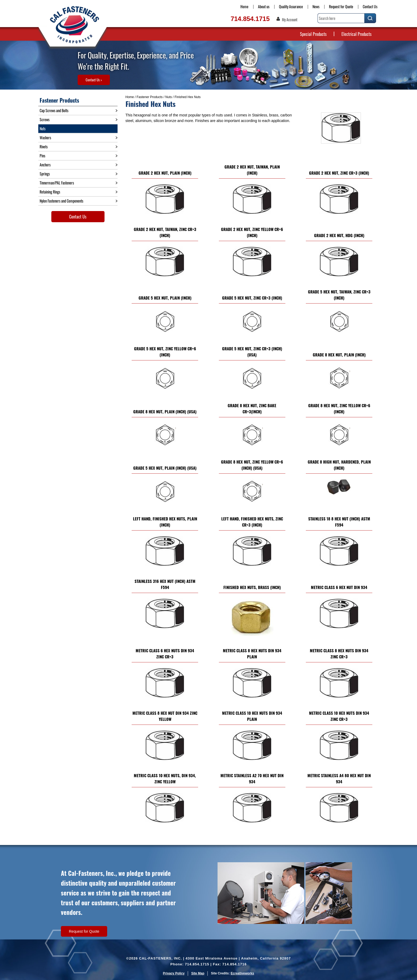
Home (244, 7)
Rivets (44, 147)
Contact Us (370, 7)
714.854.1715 (250, 19)
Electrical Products (356, 34)
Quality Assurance (291, 7)
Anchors (45, 165)
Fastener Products (150, 97)
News (316, 7)
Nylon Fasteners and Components (61, 201)
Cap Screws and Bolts (54, 110)
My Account (290, 20)
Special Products (313, 34)
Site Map (198, 973)
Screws (45, 119)
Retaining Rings (50, 192)
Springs (45, 174)
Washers (45, 138)
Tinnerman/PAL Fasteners (57, 183)
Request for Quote (341, 7)
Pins (42, 156)
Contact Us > (94, 80)
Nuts (169, 97)
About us (264, 7)
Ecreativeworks (242, 973)
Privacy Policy (174, 973)
